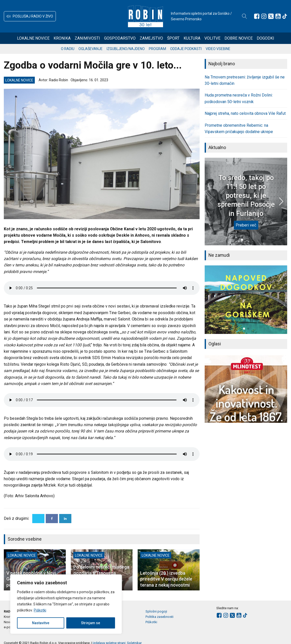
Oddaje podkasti (186, 49)
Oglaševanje (91, 49)
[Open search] (245, 16)
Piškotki (40, 610)
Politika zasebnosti (159, 617)
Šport (173, 38)
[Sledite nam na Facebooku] (257, 16)
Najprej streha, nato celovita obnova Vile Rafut (245, 113)
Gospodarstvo (120, 38)
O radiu (68, 49)
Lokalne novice (33, 38)
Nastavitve (41, 623)
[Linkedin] (65, 519)
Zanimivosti (87, 38)
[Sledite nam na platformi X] (271, 16)
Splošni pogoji (156, 611)
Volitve (212, 38)
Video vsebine (218, 49)
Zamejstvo (151, 38)
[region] (66, 604)
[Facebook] (52, 519)
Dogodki (265, 38)
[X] (38, 519)
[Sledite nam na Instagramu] (264, 16)
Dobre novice (239, 38)
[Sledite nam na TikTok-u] (285, 16)
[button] (30, 16)
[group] (246, 300)
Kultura (192, 38)
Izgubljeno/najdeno (126, 49)
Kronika (62, 38)
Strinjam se (91, 623)
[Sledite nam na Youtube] (278, 16)
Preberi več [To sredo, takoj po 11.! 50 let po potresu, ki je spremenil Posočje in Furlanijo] (246, 225)
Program (157, 49)
